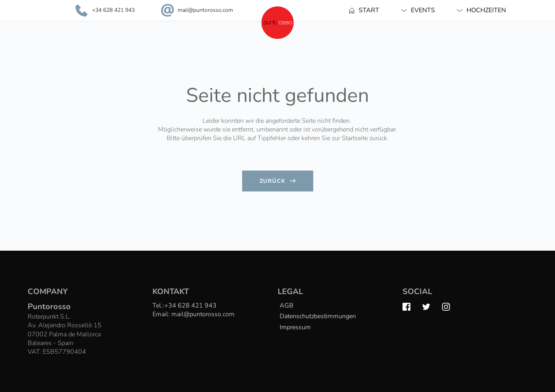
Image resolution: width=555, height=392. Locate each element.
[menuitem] (364, 10)
